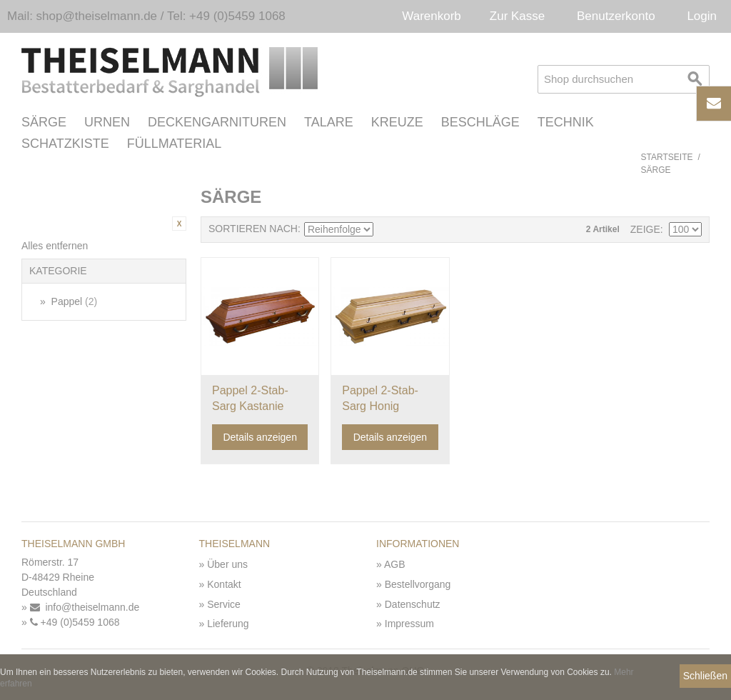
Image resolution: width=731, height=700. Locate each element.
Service (224, 604)
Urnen (107, 122)
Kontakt (224, 584)
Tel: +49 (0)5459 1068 (226, 16)
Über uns (227, 564)
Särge (44, 122)
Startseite (667, 157)
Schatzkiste (65, 144)
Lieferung (228, 624)
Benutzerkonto (616, 16)
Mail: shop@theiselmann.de (82, 16)
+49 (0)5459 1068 (75, 622)
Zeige (645, 229)
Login (702, 16)
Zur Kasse (517, 16)
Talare (329, 122)
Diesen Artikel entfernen (179, 224)
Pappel (73, 301)
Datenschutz (413, 604)
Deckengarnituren (217, 122)
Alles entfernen (55, 246)
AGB (395, 564)
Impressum (409, 624)
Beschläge (480, 122)
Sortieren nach (253, 229)
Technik (566, 122)
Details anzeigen (260, 437)
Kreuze (397, 122)
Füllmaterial (175, 144)
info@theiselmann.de (85, 607)
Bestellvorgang (418, 584)
